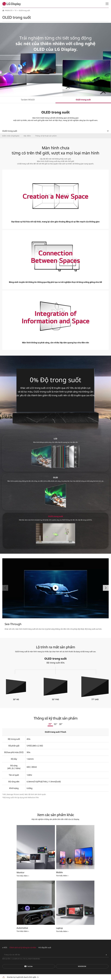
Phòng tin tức (82, 966)
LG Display (12, 4)
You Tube (29, 966)
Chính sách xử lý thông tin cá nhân (23, 947)
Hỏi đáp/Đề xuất (45, 947)
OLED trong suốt (83, 100)
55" (56, 724)
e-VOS (5, 947)
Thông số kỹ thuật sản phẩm (46, 136)
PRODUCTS (9, 10)
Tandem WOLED (28, 100)
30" (61, 724)
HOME (3, 10)
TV (16, 10)
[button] (106, 588)
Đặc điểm (27, 136)
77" (50, 724)
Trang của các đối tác (12, 955)
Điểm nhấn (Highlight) (11, 136)
